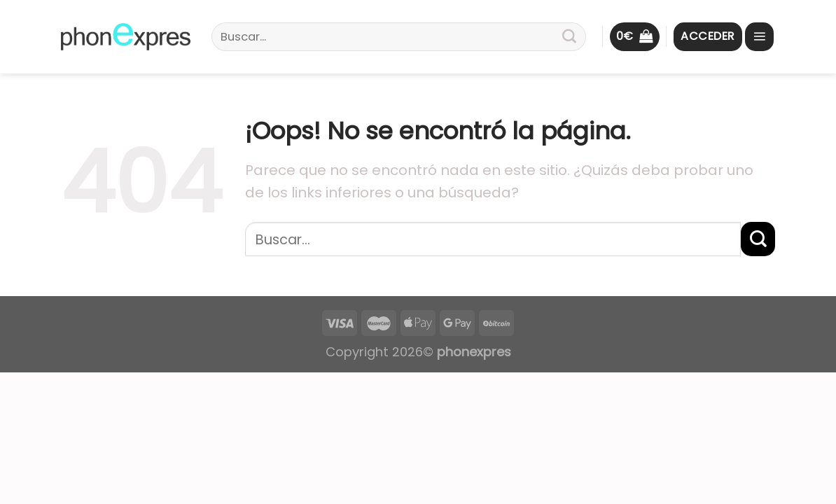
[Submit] (569, 37)
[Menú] (759, 37)
